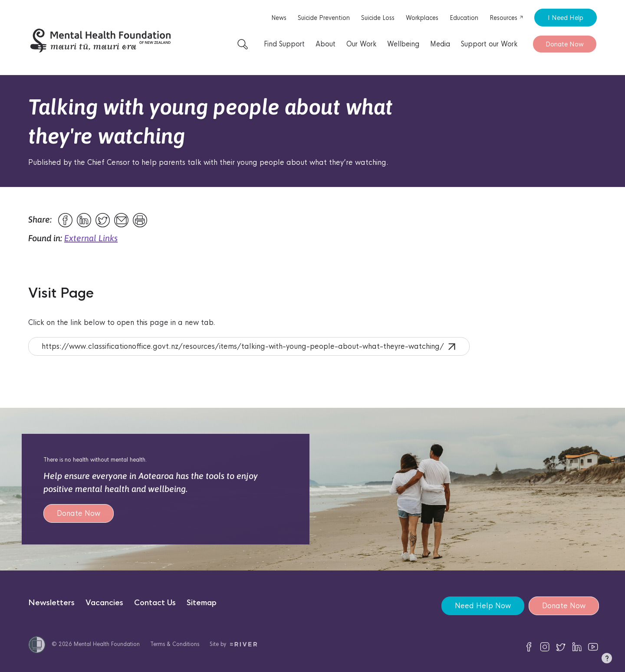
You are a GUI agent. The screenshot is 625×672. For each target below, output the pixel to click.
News (279, 18)
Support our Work (489, 44)
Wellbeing (403, 44)
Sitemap (202, 603)
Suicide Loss (378, 18)
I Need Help (566, 18)
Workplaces (422, 18)
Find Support (284, 44)
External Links (91, 238)
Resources (507, 18)
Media (440, 44)
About (326, 44)
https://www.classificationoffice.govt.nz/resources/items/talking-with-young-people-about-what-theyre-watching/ (248, 346)
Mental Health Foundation (107, 644)
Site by (233, 644)
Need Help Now (483, 606)
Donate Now (565, 44)
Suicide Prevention (324, 18)
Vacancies (104, 603)
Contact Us (155, 603)
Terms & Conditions (175, 644)
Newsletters (51, 603)
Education (464, 18)
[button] (607, 660)
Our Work (361, 44)
